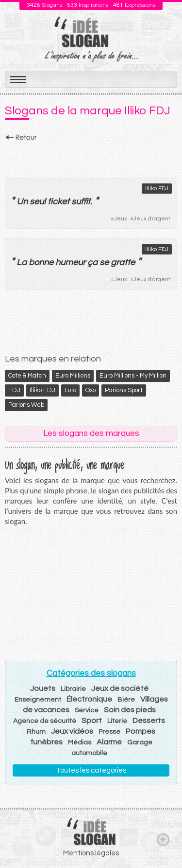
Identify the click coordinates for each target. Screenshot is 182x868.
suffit (81, 202)
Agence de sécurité (45, 721)
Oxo (91, 390)
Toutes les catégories (91, 770)
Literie (117, 721)
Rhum (36, 732)
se (104, 262)
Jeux (121, 219)
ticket (58, 202)
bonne (41, 262)
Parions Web (26, 405)
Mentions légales (91, 853)
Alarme (109, 742)
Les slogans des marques (91, 434)
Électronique (89, 699)
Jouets (43, 688)
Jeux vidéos (72, 731)
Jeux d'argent (152, 219)
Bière (126, 700)
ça (92, 262)
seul (38, 202)
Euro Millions (73, 376)
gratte (123, 262)
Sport (92, 721)
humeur (70, 262)
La (22, 262)
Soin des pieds (130, 710)
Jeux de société (120, 688)
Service (87, 710)
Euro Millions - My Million (133, 376)
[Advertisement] (91, 157)
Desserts (149, 721)
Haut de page (163, 839)
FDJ (14, 390)
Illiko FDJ (157, 189)
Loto (70, 390)
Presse (109, 732)
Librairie (73, 689)
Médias (80, 742)
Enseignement (38, 700)
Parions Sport (124, 390)
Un (22, 202)
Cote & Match (27, 376)
